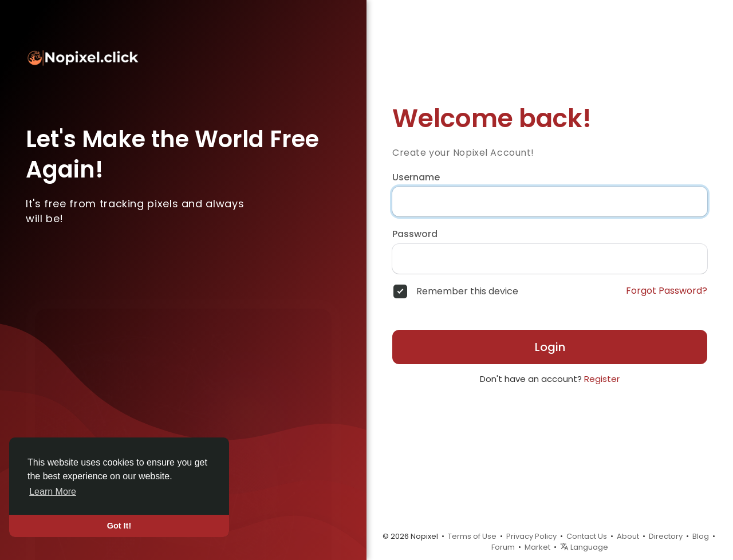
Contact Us (587, 536)
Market (537, 547)
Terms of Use (472, 536)
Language (584, 547)
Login (550, 347)
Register (602, 379)
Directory (666, 536)
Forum (503, 547)
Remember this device (467, 291)
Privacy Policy (531, 536)
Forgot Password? (667, 291)
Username (416, 178)
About (628, 536)
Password (415, 234)
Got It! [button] (119, 526)
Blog (701, 536)
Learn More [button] (53, 492)
